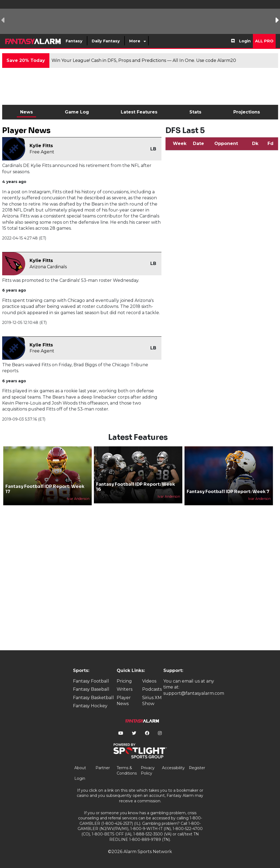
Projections (247, 112)
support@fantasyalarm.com (194, 693)
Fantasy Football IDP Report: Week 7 (228, 492)
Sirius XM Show (152, 701)
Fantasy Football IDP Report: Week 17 (45, 489)
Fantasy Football (91, 681)
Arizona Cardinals (48, 267)
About (80, 768)
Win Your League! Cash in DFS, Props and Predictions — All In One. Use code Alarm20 (144, 60)
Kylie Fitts (41, 146)
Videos (149, 681)
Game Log (77, 112)
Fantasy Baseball (91, 689)
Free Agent (42, 152)
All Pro (264, 41)
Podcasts (152, 689)
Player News (124, 701)
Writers (125, 689)
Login (245, 41)
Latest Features (139, 112)
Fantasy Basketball (93, 698)
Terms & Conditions (127, 771)
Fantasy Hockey (90, 706)
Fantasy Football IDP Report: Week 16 (136, 487)
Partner (103, 768)
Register (197, 768)
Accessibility (173, 768)
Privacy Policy (148, 771)
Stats (195, 112)
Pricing (124, 681)
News (26, 112)
